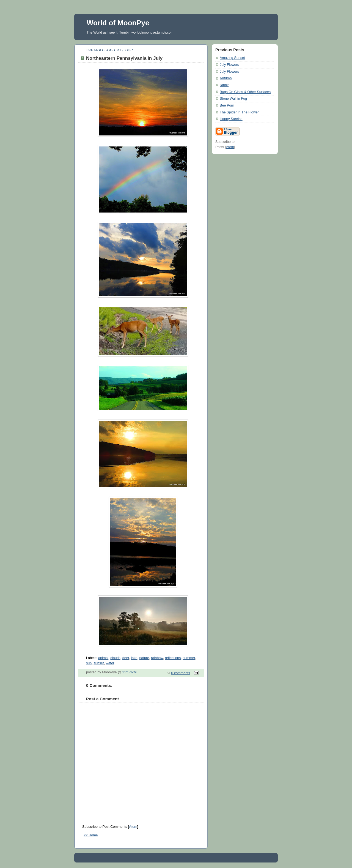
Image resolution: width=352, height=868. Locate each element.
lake (134, 658)
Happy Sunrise (231, 119)
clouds (115, 658)
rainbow (157, 658)
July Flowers (229, 65)
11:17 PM (129, 672)
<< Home (91, 835)
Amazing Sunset (232, 58)
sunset (99, 663)
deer (126, 658)
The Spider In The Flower (239, 112)
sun (89, 663)
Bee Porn (227, 105)
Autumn (226, 78)
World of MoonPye (118, 23)
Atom (133, 827)
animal (103, 658)
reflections (173, 658)
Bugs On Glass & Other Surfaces (245, 92)
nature (144, 658)
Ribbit (224, 85)
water (110, 663)
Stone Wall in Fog (233, 99)
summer (189, 658)
